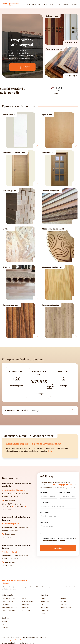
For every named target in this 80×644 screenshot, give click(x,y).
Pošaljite (58, 548)
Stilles (56, 93)
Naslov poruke (45, 512)
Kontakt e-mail (45, 503)
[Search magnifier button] (72, 410)
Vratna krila (9, 114)
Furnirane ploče (54, 49)
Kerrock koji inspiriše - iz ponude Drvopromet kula (34, 444)
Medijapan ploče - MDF (53, 229)
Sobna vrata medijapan (14, 153)
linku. (50, 451)
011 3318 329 (7, 507)
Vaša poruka (44, 522)
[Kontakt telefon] (68, 496)
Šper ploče (47, 114)
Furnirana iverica (50, 305)
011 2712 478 (20, 504)
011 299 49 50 (7, 504)
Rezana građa (9, 191)
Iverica (6, 267)
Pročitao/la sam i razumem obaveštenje (59, 540)
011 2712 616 (7, 538)
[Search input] (50, 410)
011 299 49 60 (19, 507)
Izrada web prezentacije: (15, 640)
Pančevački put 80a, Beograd (15, 490)
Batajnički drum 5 (11, 552)
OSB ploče (8, 229)
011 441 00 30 (7, 566)
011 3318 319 (6, 509)
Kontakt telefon (65, 493)
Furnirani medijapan (52, 267)
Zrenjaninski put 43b (12, 524)
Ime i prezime (44, 493)
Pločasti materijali (51, 191)
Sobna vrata (52, 16)
